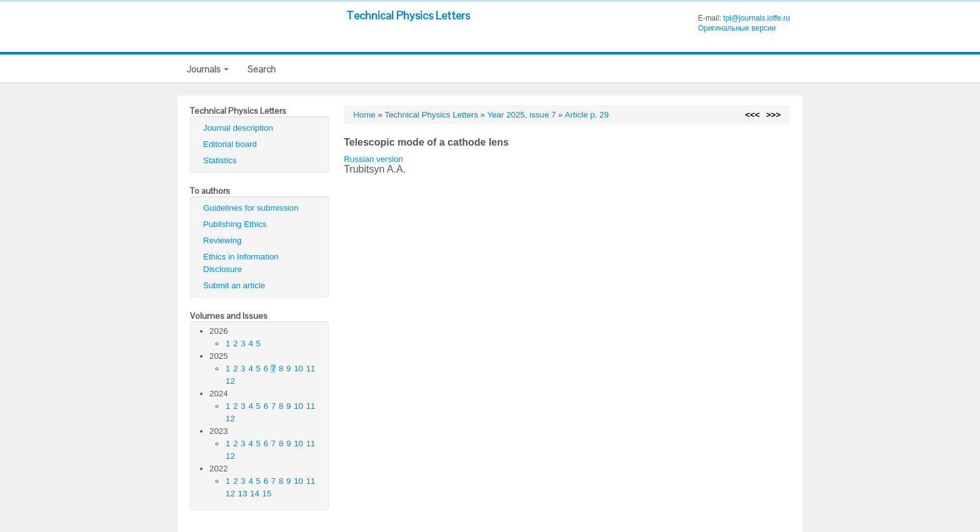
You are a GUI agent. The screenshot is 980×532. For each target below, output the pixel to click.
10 (298, 369)
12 (230, 381)
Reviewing (222, 240)
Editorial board (230, 144)
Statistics (220, 160)
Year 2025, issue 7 (522, 115)
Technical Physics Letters (408, 15)
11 (311, 369)
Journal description (238, 128)
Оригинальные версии (737, 28)
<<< (752, 115)
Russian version (373, 159)
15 (267, 494)
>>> (773, 115)
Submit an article (234, 285)
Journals (208, 69)
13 (243, 494)
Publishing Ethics (235, 224)
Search (262, 69)
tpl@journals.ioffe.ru (757, 18)
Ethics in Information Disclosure (241, 263)
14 (255, 494)
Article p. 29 (587, 115)
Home (364, 115)
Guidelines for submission (251, 208)
